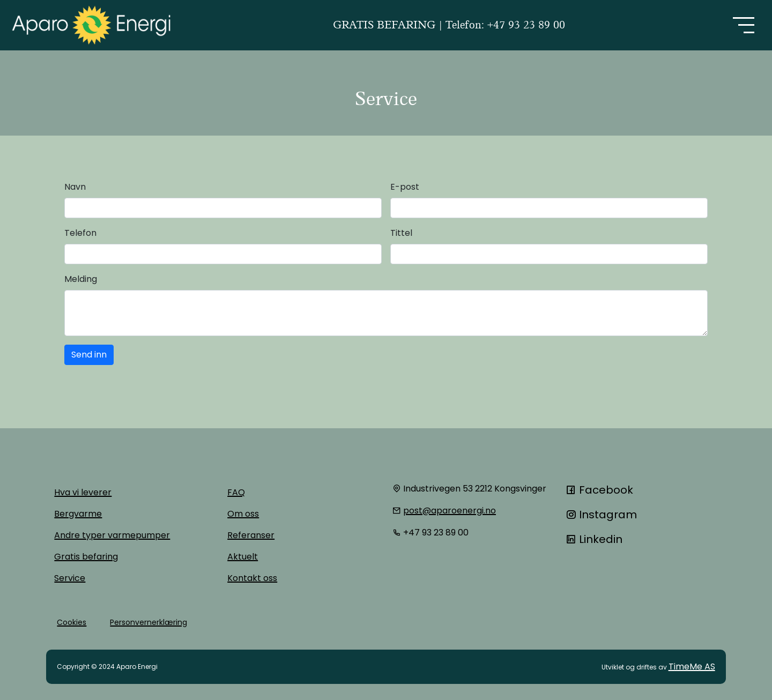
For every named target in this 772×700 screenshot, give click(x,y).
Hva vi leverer (83, 492)
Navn (75, 187)
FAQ (236, 492)
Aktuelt (243, 557)
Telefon (80, 233)
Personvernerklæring (149, 622)
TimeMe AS (692, 667)
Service (70, 578)
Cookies (72, 622)
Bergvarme (78, 514)
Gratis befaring (86, 557)
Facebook (599, 490)
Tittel (401, 233)
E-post (405, 187)
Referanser (251, 535)
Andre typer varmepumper (112, 535)
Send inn (89, 355)
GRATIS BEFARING (386, 25)
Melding (81, 279)
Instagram (601, 515)
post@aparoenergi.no (450, 511)
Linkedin (594, 539)
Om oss (243, 514)
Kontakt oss (252, 578)
